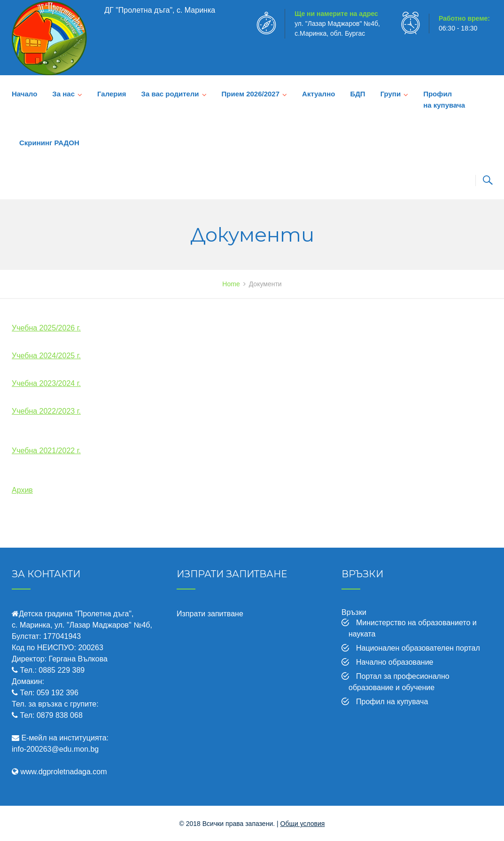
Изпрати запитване (210, 614)
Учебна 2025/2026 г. (46, 328)
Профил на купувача (444, 99)
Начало (24, 94)
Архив (22, 490)
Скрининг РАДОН (49, 143)
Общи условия (303, 824)
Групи (391, 94)
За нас (63, 94)
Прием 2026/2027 (251, 94)
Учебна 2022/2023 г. (46, 411)
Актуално (318, 94)
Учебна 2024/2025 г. (46, 356)
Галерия (112, 94)
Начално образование (395, 662)
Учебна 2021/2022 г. (46, 451)
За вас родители (170, 94)
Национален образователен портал (418, 648)
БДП (357, 94)
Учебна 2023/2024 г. (46, 383)
